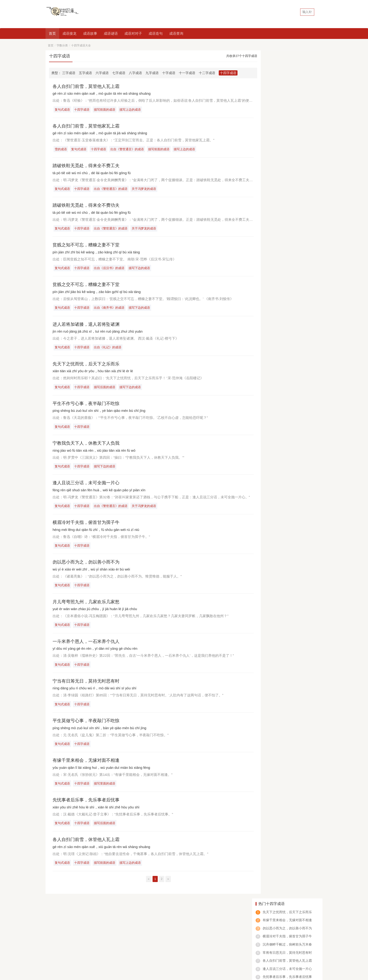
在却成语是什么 (270, 246)
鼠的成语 (197, 949)
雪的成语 (61, 149)
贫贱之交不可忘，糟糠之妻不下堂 (88, 286)
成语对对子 (133, 33)
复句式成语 (63, 110)
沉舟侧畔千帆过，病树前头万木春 (287, 96)
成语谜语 (111, 33)
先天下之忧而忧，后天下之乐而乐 (88, 366)
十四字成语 (228, 73)
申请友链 (315, 914)
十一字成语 (187, 73)
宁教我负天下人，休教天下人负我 (88, 446)
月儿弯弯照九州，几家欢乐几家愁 (88, 605)
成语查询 (176, 33)
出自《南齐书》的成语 (110, 309)
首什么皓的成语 (270, 272)
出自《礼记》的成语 (109, 349)
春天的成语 (217, 949)
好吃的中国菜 (56, 923)
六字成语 (102, 73)
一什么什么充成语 (272, 233)
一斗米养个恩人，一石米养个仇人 (88, 645)
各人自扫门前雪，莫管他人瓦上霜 (88, 86)
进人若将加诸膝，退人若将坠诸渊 (88, 326)
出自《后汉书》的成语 (110, 269)
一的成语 (132, 949)
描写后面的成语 (105, 389)
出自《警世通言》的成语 (128, 149)
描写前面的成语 (105, 110)
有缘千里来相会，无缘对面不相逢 (88, 765)
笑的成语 (275, 949)
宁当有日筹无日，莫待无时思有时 (88, 685)
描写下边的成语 (141, 269)
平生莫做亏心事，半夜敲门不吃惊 (88, 725)
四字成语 (76, 949)
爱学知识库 (106, 956)
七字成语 (119, 73)
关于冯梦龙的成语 (145, 190)
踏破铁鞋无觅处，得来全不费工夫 (88, 166)
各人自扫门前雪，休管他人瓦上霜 (88, 845)
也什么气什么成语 (272, 259)
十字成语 (169, 73)
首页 (52, 33)
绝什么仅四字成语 (272, 219)
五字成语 (85, 73)
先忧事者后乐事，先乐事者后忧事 (88, 805)
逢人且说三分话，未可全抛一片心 (88, 486)
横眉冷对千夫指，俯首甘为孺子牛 (88, 526)
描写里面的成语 (105, 788)
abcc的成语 (255, 949)
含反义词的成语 (154, 949)
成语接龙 (69, 33)
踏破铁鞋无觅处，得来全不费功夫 (88, 206)
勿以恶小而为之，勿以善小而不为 (88, 565)
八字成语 (135, 73)
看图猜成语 (95, 949)
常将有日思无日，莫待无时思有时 (287, 105)
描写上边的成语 (132, 110)
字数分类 (62, 45)
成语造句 (156, 33)
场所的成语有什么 (272, 286)
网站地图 (121, 956)
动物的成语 (178, 949)
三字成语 (69, 73)
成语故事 (90, 33)
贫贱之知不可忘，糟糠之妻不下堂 (88, 246)
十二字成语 (207, 73)
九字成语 (152, 73)
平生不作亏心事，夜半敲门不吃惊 (88, 406)
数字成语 (236, 949)
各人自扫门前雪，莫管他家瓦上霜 (88, 126)
